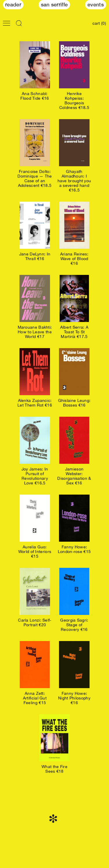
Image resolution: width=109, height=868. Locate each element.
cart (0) (99, 23)
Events (96, 5)
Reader (13, 5)
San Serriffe (54, 5)
